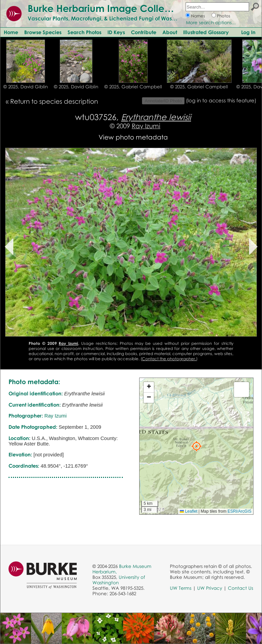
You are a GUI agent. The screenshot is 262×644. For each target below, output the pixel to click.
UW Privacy (210, 588)
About (170, 32)
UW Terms (181, 588)
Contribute (144, 32)
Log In (248, 32)
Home (11, 32)
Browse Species (43, 32)
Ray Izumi (146, 126)
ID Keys (116, 32)
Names (198, 16)
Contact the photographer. (169, 359)
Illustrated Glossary (206, 32)
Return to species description (54, 101)
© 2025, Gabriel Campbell (133, 87)
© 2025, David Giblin (26, 87)
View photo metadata (133, 137)
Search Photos (84, 32)
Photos (224, 16)
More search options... (211, 23)
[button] (196, 446)
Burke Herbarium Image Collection (108, 8)
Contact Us (241, 588)
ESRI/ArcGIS (239, 511)
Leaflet (188, 511)
